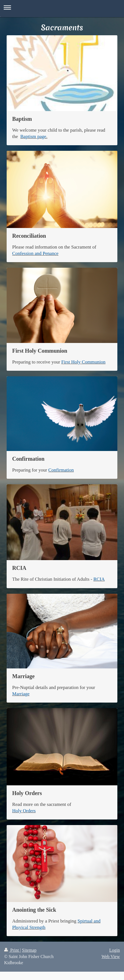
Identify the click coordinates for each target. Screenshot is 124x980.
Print (12, 950)
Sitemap (29, 950)
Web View (111, 957)
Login (115, 950)
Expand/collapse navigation (62, 7)
